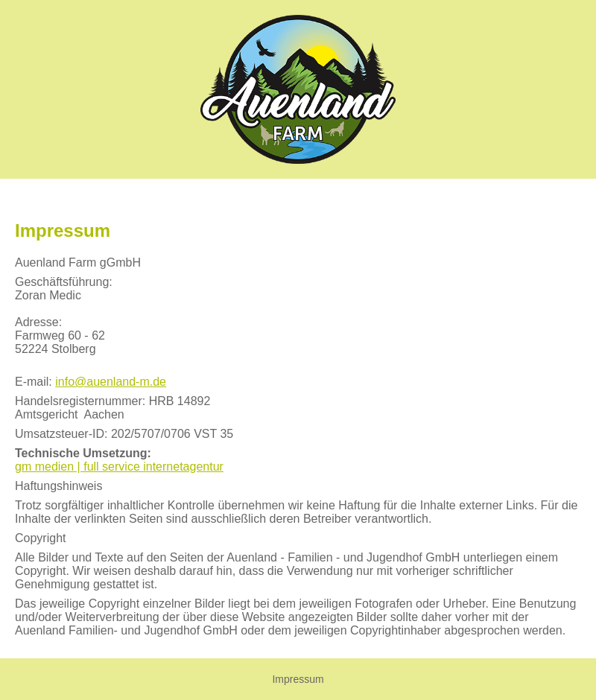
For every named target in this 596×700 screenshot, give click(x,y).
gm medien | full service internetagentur (119, 467)
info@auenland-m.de (111, 382)
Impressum (298, 679)
